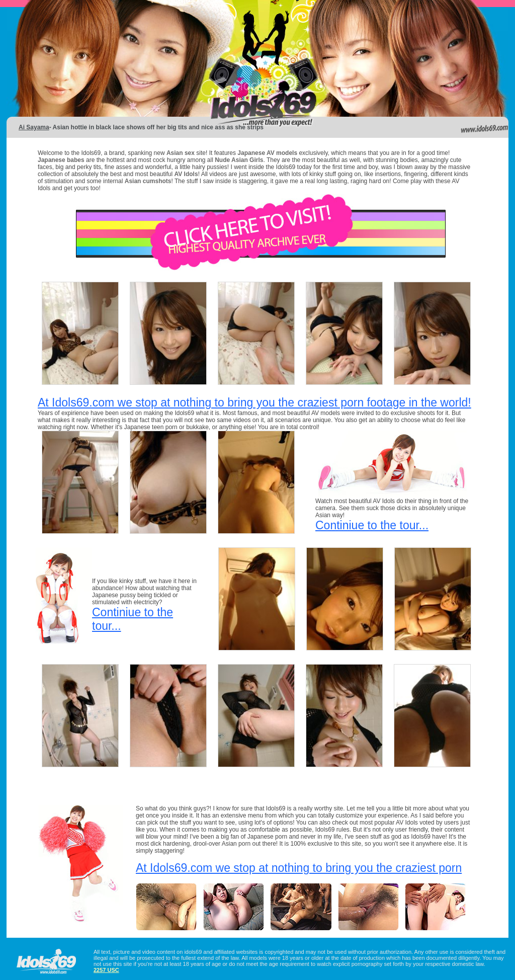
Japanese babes (61, 160)
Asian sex (181, 153)
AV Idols (186, 174)
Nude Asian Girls (239, 160)
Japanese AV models (267, 153)
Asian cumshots (148, 181)
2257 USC (106, 970)
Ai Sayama (34, 127)
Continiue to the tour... (372, 525)
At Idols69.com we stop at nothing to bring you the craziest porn (299, 868)
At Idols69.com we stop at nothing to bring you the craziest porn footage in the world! (254, 402)
